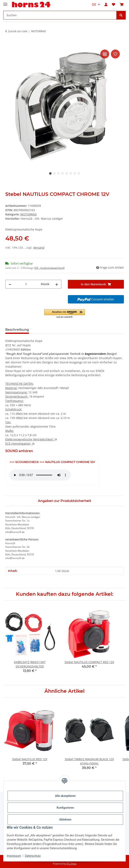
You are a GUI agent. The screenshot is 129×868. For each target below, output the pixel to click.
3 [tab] (58, 173)
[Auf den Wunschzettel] (115, 54)
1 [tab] (50, 173)
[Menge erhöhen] (57, 284)
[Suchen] (121, 15)
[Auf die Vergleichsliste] (105, 54)
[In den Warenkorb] (9, 44)
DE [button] (94, 4)
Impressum (14, 856)
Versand (39, 248)
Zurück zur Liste (18, 31)
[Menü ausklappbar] (5, 3)
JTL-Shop (72, 864)
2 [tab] (54, 173)
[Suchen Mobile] (60, 15)
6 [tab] (71, 173)
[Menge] (26, 284)
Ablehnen (65, 819)
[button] (106, 4)
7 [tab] (75, 173)
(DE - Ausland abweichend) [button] (49, 268)
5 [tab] (67, 173)
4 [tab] (63, 173)
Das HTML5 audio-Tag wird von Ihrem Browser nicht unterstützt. (40, 475)
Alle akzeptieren (65, 796)
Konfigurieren (65, 808)
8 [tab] (79, 173)
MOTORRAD (29, 214)
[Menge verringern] (10, 284)
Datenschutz (33, 856)
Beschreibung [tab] (17, 330)
